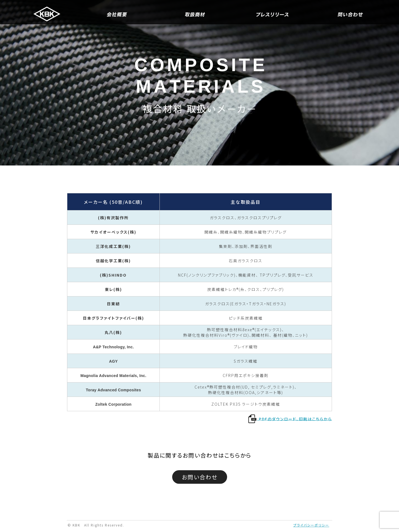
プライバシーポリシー (311, 525)
